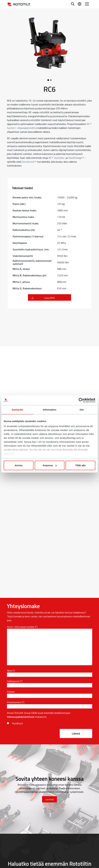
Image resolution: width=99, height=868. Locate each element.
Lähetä (76, 733)
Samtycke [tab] (17, 410)
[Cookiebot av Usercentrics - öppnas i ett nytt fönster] (81, 400)
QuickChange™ (76, 158)
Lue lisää (50, 799)
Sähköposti (13, 681)
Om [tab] (82, 410)
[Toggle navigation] (87, 4)
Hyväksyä (17, 723)
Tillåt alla (80, 465)
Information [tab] (49, 410)
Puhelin (11, 692)
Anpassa (50, 465)
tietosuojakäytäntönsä (20, 717)
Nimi (9, 671)
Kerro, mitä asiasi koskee (21, 627)
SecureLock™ (29, 162)
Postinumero (14, 702)
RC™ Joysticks (56, 158)
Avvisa (19, 465)
